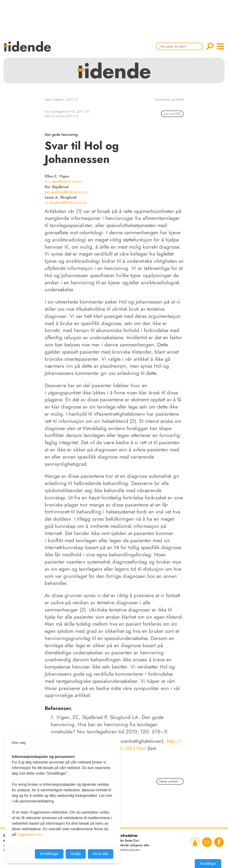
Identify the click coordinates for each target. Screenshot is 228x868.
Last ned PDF (172, 114)
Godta (76, 854)
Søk (210, 46)
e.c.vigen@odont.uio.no (63, 181)
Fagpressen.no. (30, 835)
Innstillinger (208, 864)
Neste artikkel (170, 781)
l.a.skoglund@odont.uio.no (66, 202)
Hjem (48, 99)
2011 (70, 99)
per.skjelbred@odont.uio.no (66, 192)
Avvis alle (101, 854)
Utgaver (59, 99)
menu (220, 46)
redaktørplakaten (129, 850)
